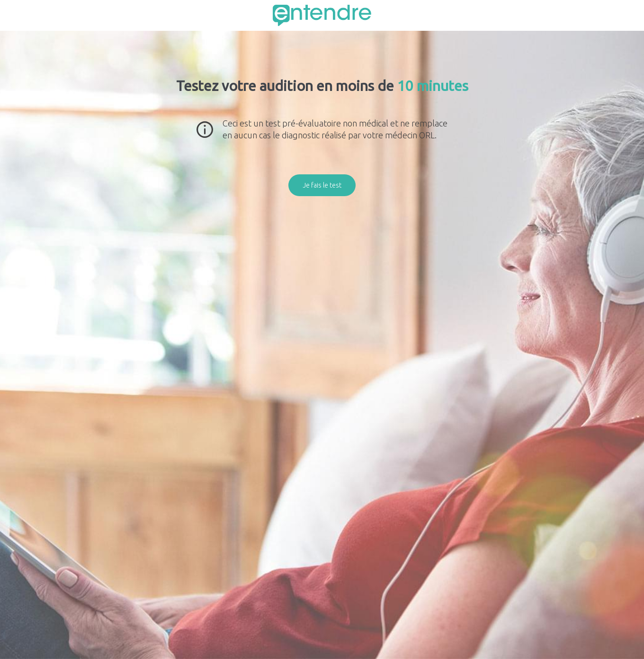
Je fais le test (322, 185)
